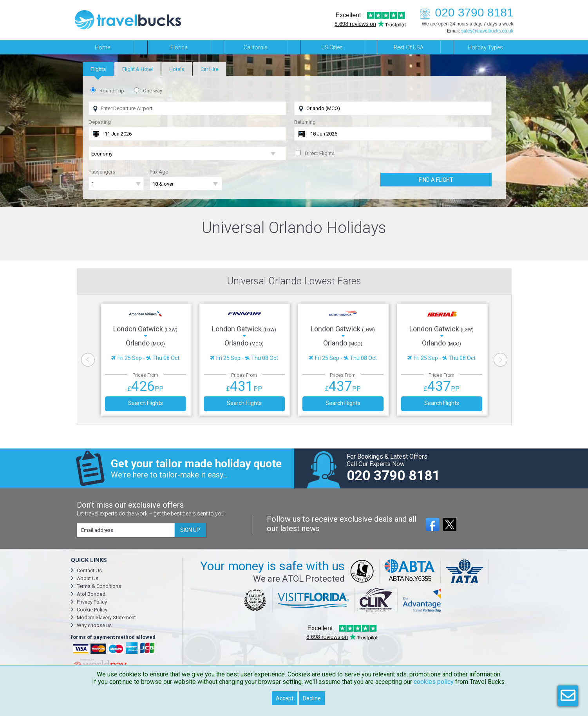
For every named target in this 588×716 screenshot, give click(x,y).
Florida (179, 47)
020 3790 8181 (464, 12)
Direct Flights (320, 153)
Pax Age (159, 172)
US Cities (332, 47)
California (256, 47)
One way (153, 91)
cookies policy (434, 682)
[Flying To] (393, 108)
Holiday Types (485, 47)
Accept (285, 698)
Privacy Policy (92, 602)
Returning (305, 122)
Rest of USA (409, 47)
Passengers (102, 172)
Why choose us (94, 625)
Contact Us (89, 570)
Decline (312, 698)
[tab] (98, 69)
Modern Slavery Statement (106, 617)
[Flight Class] (187, 154)
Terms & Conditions (99, 586)
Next (500, 360)
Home (102, 47)
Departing (100, 122)
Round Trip (112, 91)
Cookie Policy (92, 610)
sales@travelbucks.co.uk (488, 31)
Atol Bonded (91, 594)
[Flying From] (187, 108)
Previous (88, 360)
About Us (88, 578)
